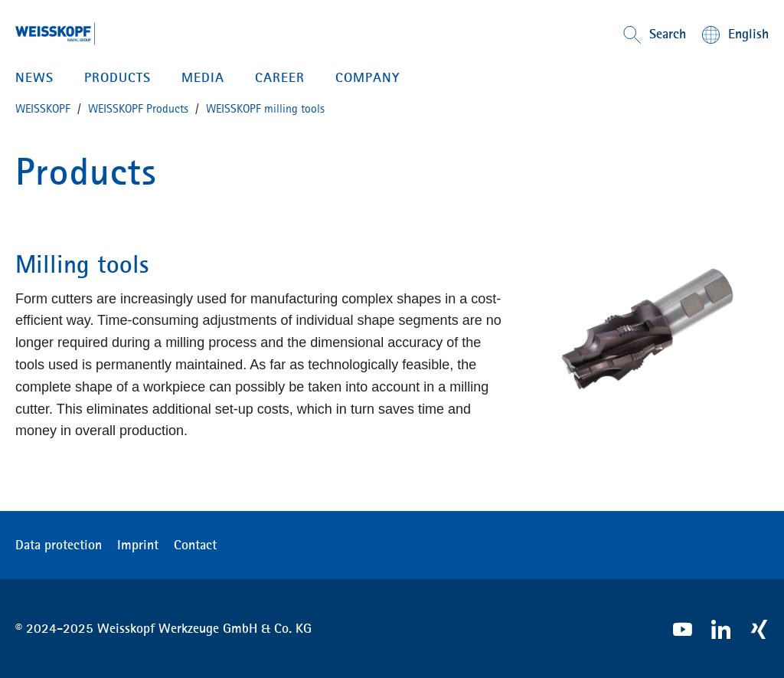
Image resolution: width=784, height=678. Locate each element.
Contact (195, 545)
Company (367, 77)
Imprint (138, 545)
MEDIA (203, 77)
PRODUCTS (118, 77)
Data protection (59, 545)
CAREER (280, 77)
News (34, 77)
